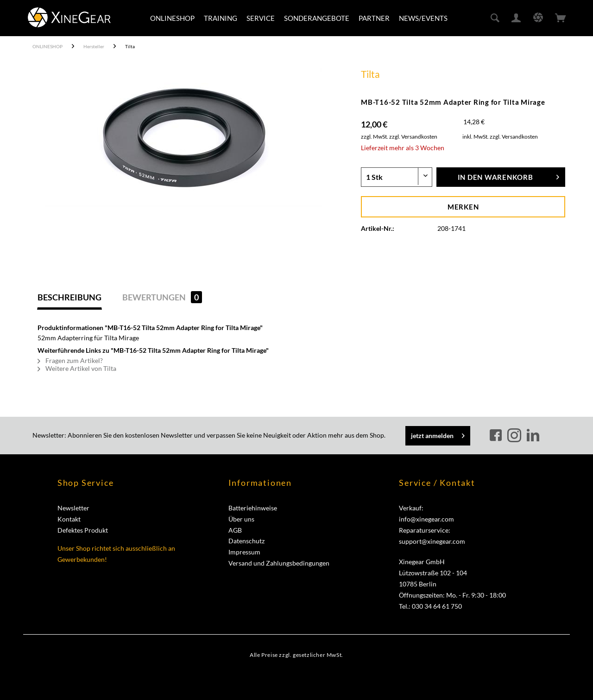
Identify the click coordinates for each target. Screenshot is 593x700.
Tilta (370, 74)
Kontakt (69, 519)
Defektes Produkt (83, 530)
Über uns (241, 519)
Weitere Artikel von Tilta (77, 368)
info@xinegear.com (426, 519)
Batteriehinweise (253, 508)
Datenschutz (246, 541)
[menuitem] (172, 18)
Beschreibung (69, 297)
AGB (235, 530)
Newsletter (73, 508)
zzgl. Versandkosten (413, 137)
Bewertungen (162, 297)
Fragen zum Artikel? (70, 360)
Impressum (244, 552)
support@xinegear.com (432, 541)
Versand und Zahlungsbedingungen (279, 563)
